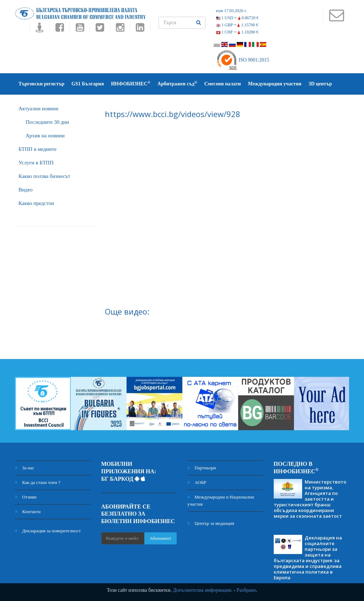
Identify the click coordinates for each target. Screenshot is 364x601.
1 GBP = (237, 25)
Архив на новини (45, 136)
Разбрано (246, 590)
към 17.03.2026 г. (231, 11)
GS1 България (88, 84)
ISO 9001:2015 (243, 60)
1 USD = (237, 18)
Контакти (28, 512)
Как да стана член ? (38, 482)
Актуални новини (38, 109)
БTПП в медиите (38, 149)
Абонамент (160, 538)
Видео (26, 190)
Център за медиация (211, 523)
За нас (25, 468)
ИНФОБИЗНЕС (131, 83)
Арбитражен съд (177, 83)
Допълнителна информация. (203, 590)
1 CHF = (237, 32)
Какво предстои (36, 203)
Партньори (202, 468)
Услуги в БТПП (36, 163)
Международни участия (275, 84)
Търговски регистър (41, 84)
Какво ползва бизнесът (44, 176)
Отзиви (26, 497)
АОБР (197, 482)
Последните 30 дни (47, 122)
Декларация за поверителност (48, 531)
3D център (320, 84)
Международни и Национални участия (221, 500)
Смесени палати (223, 84)
